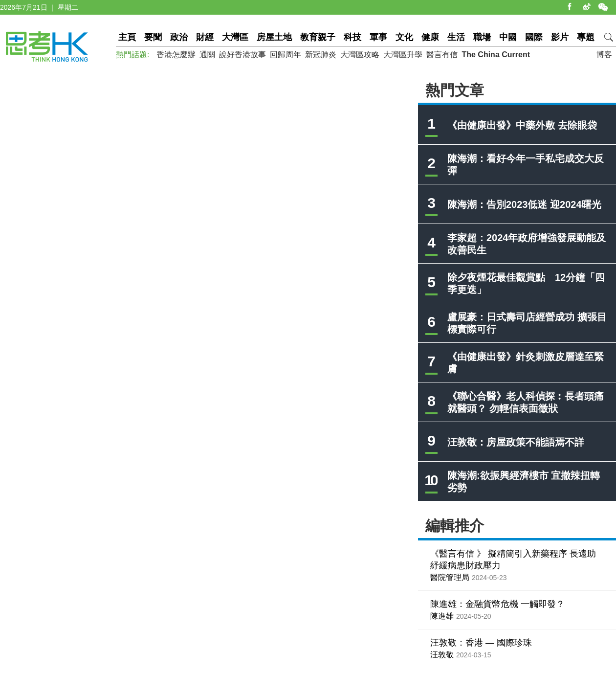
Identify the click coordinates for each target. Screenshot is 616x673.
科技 (352, 37)
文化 (404, 37)
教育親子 (318, 37)
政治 (179, 37)
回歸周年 (286, 55)
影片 (560, 37)
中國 (508, 37)
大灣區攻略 (360, 55)
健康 (430, 37)
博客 (604, 55)
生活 (456, 37)
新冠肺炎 (321, 55)
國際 (534, 37)
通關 (207, 55)
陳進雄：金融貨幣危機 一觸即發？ (497, 604)
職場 (482, 37)
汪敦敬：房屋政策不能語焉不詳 (516, 442)
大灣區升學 (403, 55)
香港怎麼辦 (176, 55)
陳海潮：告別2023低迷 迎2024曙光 (524, 204)
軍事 (378, 37)
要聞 (153, 37)
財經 (205, 37)
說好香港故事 (242, 55)
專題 (586, 37)
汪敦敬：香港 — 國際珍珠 (481, 643)
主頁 (127, 37)
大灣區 (235, 37)
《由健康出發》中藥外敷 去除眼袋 (522, 125)
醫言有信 (442, 55)
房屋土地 (274, 37)
